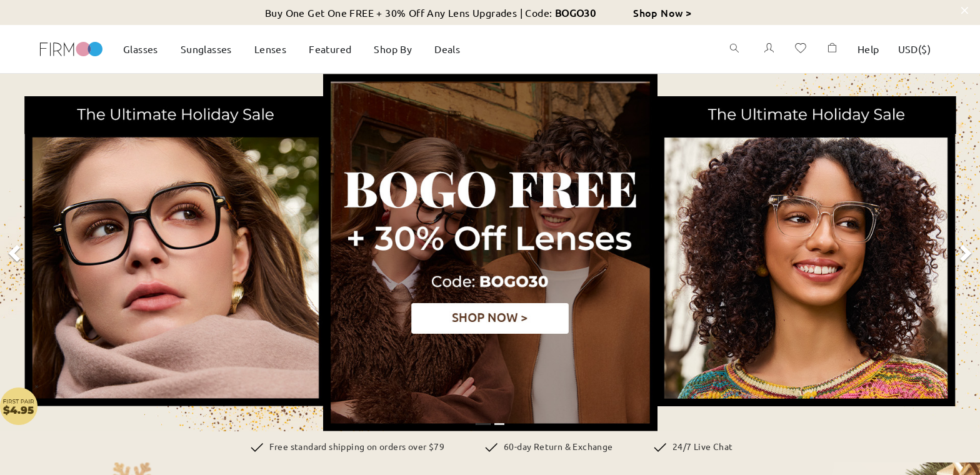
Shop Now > (662, 12)
